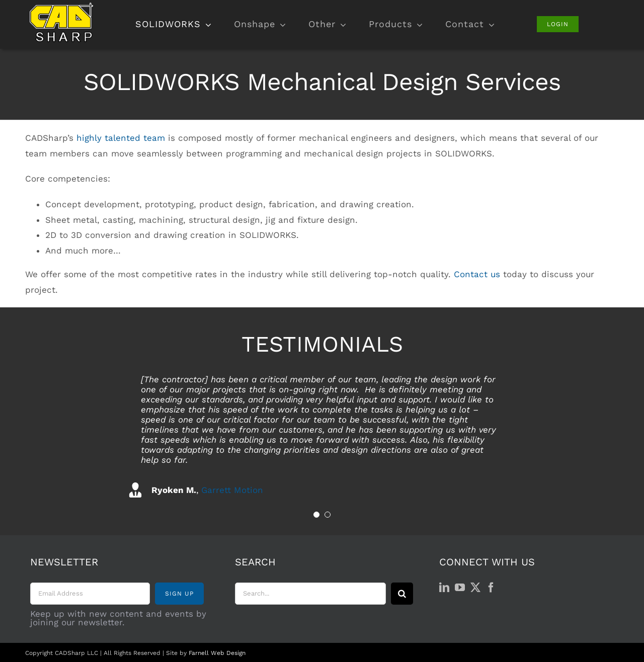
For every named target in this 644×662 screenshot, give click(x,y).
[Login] (558, 24)
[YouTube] (460, 588)
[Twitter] (475, 588)
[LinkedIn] (444, 588)
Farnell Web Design (217, 653)
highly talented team (121, 138)
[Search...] (310, 594)
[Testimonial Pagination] (316, 515)
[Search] (402, 594)
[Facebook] (491, 588)
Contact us (477, 274)
